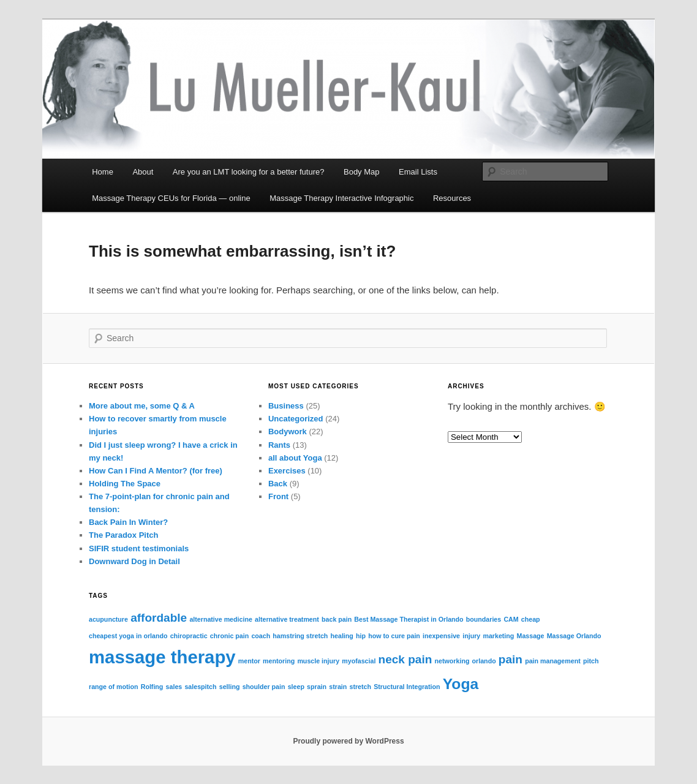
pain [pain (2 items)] (511, 659)
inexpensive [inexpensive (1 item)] (441, 636)
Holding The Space (125, 484)
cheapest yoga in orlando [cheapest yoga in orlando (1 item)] (128, 636)
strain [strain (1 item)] (338, 687)
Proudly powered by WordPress (348, 741)
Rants (279, 445)
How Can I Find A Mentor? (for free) (156, 471)
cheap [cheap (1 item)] (531, 619)
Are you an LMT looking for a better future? (249, 172)
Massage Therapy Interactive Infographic (341, 198)
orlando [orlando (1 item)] (484, 661)
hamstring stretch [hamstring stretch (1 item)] (300, 636)
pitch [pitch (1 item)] (591, 661)
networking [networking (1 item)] (452, 661)
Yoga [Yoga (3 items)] (461, 684)
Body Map (362, 172)
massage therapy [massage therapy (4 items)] (162, 657)
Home (103, 172)
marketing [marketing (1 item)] (498, 636)
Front (278, 496)
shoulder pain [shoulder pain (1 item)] (264, 687)
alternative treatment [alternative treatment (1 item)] (287, 619)
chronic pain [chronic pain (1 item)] (229, 636)
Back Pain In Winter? (128, 522)
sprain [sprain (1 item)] (317, 687)
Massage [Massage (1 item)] (531, 636)
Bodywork (288, 432)
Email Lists (418, 172)
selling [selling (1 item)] (230, 687)
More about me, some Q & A (142, 406)
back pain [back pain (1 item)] (337, 619)
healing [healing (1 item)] (342, 636)
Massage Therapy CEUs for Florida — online (171, 198)
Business (286, 406)
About (143, 172)
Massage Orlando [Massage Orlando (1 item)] (574, 636)
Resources (452, 198)
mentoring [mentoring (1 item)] (279, 661)
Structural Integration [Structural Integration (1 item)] (407, 687)
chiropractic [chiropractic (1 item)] (189, 636)
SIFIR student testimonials (139, 548)
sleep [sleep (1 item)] (296, 687)
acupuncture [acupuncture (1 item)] (108, 619)
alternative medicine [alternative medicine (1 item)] (220, 619)
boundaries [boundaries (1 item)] (484, 619)
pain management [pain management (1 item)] (553, 661)
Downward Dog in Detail (134, 561)
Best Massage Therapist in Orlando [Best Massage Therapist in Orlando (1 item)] (409, 619)
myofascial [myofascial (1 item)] (359, 661)
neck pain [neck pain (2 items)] (405, 659)
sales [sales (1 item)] (174, 687)
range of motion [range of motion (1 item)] (114, 687)
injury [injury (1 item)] (471, 636)
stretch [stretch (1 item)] (360, 687)
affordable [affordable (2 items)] (159, 618)
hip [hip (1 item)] (361, 636)
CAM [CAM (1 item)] (511, 619)
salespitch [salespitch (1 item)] (200, 687)
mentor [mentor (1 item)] (249, 661)
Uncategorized (296, 419)
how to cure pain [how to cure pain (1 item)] (394, 636)
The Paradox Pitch (123, 535)
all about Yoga (295, 458)
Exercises (287, 471)
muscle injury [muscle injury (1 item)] (318, 661)
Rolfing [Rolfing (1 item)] (152, 687)
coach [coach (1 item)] (261, 636)
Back (278, 484)
